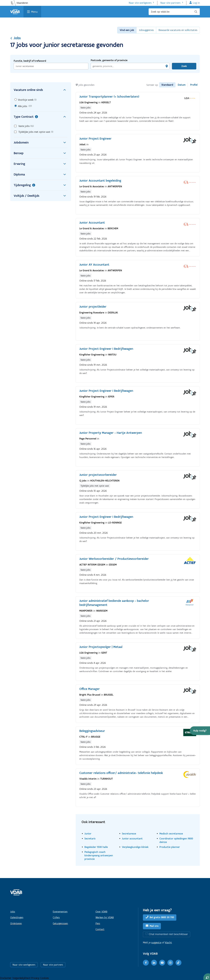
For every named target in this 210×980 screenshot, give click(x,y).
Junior (88, 833)
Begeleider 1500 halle (96, 847)
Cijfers (56, 917)
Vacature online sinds (41, 90)
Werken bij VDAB (105, 917)
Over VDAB (101, 912)
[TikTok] (178, 963)
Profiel (194, 85)
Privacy (36, 978)
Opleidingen (17, 917)
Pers (98, 923)
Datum (182, 85)
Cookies (44, 978)
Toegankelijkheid (22, 978)
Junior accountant (132, 838)
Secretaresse (129, 833)
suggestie (156, 943)
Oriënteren (16, 923)
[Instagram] (170, 963)
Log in (196, 3)
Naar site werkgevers (140, 3)
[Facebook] (146, 963)
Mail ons (154, 926)
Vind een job (127, 30)
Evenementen (60, 912)
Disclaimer (6, 978)
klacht (169, 943)
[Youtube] (162, 963)
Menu (34, 12)
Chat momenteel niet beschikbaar (168, 934)
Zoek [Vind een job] (184, 66)
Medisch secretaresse (171, 833)
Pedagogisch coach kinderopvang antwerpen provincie (99, 855)
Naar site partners (170, 3)
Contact (100, 929)
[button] (200, 731)
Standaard (167, 85)
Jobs (15, 38)
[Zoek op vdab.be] (174, 12)
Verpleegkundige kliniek (135, 847)
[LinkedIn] (154, 963)
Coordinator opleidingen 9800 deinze (176, 840)
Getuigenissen (60, 923)
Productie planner (170, 847)
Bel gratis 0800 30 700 (162, 917)
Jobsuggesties (146, 30)
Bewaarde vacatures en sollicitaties (178, 30)
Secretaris (90, 838)
